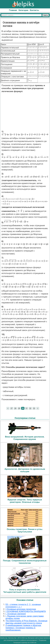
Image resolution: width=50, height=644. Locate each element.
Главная (13, 10)
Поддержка (43, 640)
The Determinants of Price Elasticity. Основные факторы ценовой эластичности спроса (26, 622)
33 (34, 408)
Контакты (34, 10)
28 (15, 408)
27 (12, 408)
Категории (23, 10)
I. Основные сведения (16, 614)
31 (27, 408)
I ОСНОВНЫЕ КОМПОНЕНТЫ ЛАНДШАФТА (26, 611)
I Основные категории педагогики (21, 609)
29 (19, 408)
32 (30, 408)
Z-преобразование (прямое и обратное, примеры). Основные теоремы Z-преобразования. (23, 628)
